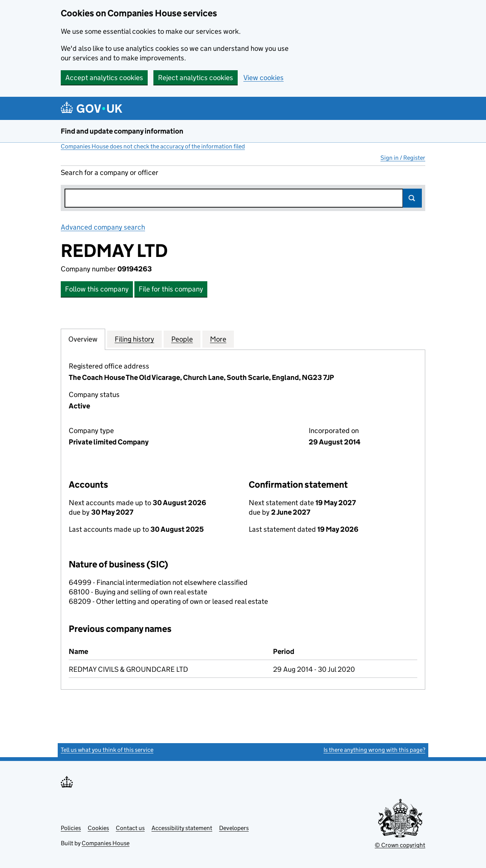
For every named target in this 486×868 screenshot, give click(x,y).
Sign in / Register (403, 158)
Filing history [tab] (134, 339)
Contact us (130, 828)
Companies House (106, 843)
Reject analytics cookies (196, 78)
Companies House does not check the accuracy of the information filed (153, 146)
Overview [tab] (83, 339)
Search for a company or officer (110, 172)
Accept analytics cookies (104, 78)
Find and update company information (122, 131)
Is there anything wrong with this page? (374, 750)
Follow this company (97, 289)
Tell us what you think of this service (107, 750)
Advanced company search (103, 227)
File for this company (171, 289)
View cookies (264, 78)
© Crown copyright (400, 845)
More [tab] (218, 339)
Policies (71, 828)
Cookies (98, 828)
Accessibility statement (182, 828)
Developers (234, 828)
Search (412, 198)
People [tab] (182, 339)
